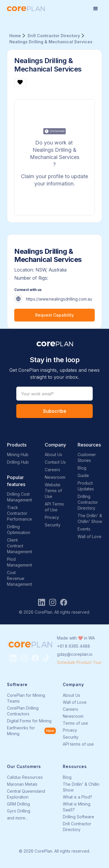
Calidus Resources (25, 777)
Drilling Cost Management (19, 497)
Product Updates (86, 486)
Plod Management (19, 562)
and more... (17, 818)
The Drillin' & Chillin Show (81, 787)
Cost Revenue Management (19, 578)
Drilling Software (78, 817)
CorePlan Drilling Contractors (23, 711)
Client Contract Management (19, 546)
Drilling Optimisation (19, 529)
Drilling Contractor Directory (88, 502)
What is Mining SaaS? (77, 807)
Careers (52, 470)
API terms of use (78, 744)
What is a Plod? (77, 797)
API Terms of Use (54, 507)
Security (53, 525)
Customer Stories (87, 457)
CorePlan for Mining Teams (26, 698)
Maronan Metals (22, 784)
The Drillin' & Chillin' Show (90, 518)
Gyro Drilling (19, 811)
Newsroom (55, 477)
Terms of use (75, 723)
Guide (83, 475)
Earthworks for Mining (21, 731)
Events (84, 529)
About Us (53, 454)
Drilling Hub (18, 462)
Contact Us (55, 462)
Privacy (52, 517)
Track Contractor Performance (19, 513)
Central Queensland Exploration (26, 794)
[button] (96, 9)
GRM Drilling (18, 804)
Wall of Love (90, 536)
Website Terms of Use (53, 491)
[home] (26, 9)
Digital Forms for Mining (29, 721)
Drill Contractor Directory (77, 827)
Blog (82, 468)
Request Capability (54, 315)
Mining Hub (18, 454)
